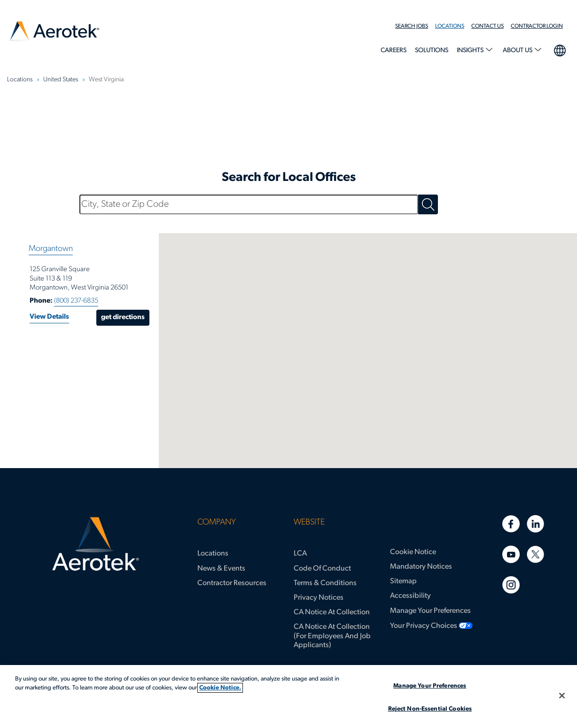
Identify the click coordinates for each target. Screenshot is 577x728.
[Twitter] (535, 554)
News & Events (221, 569)
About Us (518, 51)
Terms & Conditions (325, 583)
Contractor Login (537, 26)
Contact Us (487, 26)
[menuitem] (415, 26)
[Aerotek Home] (95, 544)
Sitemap (403, 581)
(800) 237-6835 (76, 301)
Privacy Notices (319, 598)
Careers (394, 51)
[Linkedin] (535, 524)
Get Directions (123, 317)
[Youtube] (511, 554)
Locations (450, 26)
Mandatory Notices (421, 567)
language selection (559, 49)
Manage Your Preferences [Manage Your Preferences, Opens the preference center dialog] (430, 686)
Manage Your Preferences (430, 611)
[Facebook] (511, 524)
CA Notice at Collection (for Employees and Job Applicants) (332, 636)
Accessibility (410, 596)
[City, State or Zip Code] (249, 204)
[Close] (562, 696)
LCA (300, 554)
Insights (471, 51)
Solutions (432, 51)
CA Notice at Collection (332, 612)
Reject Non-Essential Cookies (430, 709)
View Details (49, 317)
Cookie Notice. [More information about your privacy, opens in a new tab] (220, 688)
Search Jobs (412, 26)
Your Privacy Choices (424, 626)
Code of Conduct (322, 569)
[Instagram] (511, 585)
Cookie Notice (413, 552)
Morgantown (51, 249)
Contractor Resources (232, 583)
